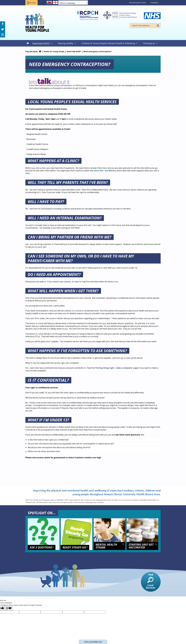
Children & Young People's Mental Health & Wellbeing (108, 43)
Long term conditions (84, 50)
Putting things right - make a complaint (115, 368)
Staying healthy (66, 43)
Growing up (149, 43)
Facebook (3, 24)
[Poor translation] (9, 608)
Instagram (3, 35)
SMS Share (34, 3)
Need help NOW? (41, 43)
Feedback (154, 3)
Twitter (3, 29)
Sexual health (33, 50)
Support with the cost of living (142, 50)
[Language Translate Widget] (73, 3)
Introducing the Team (138, 3)
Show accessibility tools (93, 642)
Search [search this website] (158, 26)
